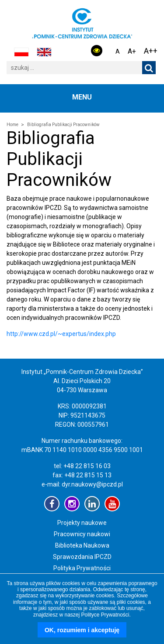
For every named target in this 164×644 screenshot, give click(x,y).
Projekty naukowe (82, 523)
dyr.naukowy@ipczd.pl (92, 484)
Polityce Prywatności (105, 615)
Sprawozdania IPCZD (82, 557)
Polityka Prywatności (82, 568)
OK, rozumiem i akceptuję (82, 630)
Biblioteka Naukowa (82, 545)
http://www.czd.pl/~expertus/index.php (61, 334)
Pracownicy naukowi (82, 534)
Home (12, 125)
